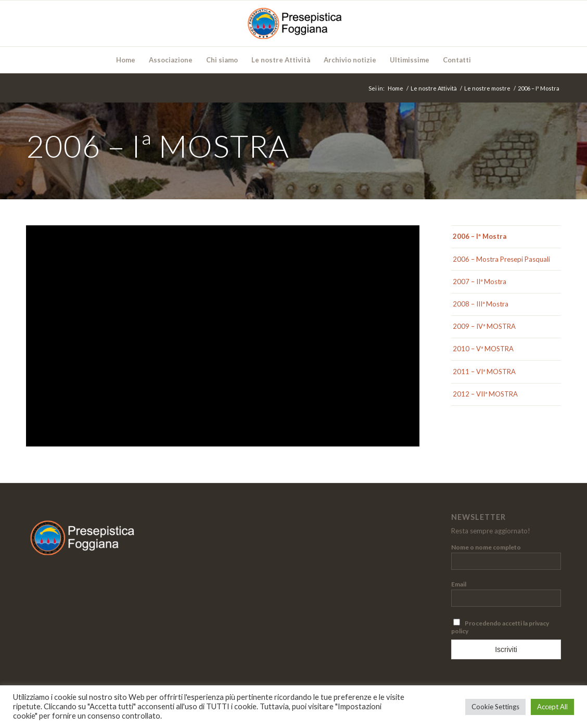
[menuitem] (126, 60)
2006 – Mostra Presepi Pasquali (501, 259)
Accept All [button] (552, 707)
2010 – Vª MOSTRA (483, 349)
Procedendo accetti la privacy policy (500, 627)
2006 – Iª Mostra (480, 236)
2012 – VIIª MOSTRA (485, 394)
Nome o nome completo (486, 547)
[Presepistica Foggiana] (293, 23)
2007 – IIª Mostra (480, 282)
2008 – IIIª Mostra (481, 304)
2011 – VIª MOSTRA (484, 372)
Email (459, 584)
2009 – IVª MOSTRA (484, 326)
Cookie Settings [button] (495, 707)
